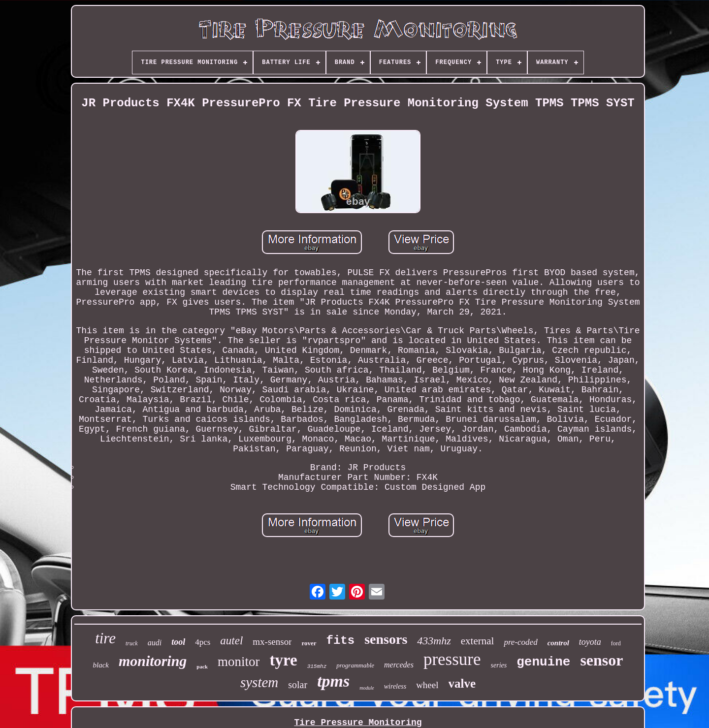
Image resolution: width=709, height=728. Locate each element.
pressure (452, 659)
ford (616, 643)
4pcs (203, 642)
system (259, 682)
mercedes (399, 665)
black (100, 665)
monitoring (153, 661)
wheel (427, 685)
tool (178, 642)
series (499, 665)
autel (231, 641)
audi (155, 643)
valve (462, 683)
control (558, 643)
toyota (590, 642)
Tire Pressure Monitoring (358, 723)
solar (298, 685)
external (478, 641)
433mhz (434, 641)
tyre (283, 660)
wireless (395, 686)
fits (341, 641)
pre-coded (520, 642)
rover (309, 643)
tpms (333, 681)
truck (132, 643)
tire (105, 638)
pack (202, 666)
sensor (601, 660)
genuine (543, 662)
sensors (386, 639)
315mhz (317, 666)
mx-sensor (272, 642)
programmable (355, 665)
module (367, 688)
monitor (239, 662)
